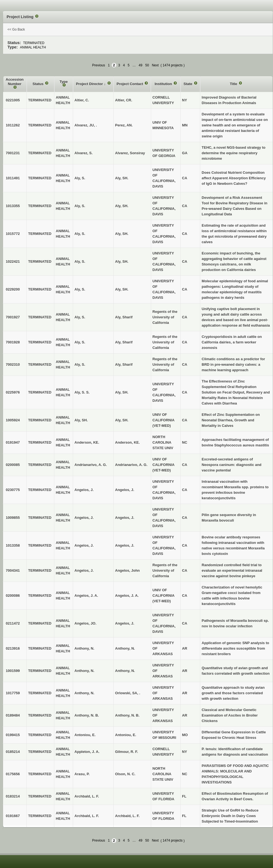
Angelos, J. (125, 490)
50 (147, 65)
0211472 (13, 623)
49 (140, 65)
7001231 (13, 153)
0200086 (13, 596)
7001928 (13, 342)
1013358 (13, 545)
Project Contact (130, 84)
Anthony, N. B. (127, 715)
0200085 (13, 465)
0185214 (13, 752)
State (188, 84)
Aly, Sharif (124, 317)
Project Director (90, 84)
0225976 (13, 392)
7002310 (13, 364)
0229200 (13, 289)
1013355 (13, 206)
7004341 (13, 570)
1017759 (13, 693)
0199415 (13, 735)
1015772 (13, 234)
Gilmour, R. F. (126, 752)
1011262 (13, 125)
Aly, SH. (122, 178)
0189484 (13, 715)
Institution (164, 84)
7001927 (13, 317)
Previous (99, 65)
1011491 (13, 178)
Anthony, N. (125, 648)
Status (38, 84)
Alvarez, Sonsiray (130, 153)
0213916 (13, 648)
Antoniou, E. (126, 735)
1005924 (13, 420)
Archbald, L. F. (127, 816)
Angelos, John (127, 570)
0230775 (13, 490)
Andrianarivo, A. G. (131, 465)
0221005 (13, 100)
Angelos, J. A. (127, 596)
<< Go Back (16, 29)
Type (64, 82)
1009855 (13, 518)
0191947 (13, 442)
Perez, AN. (124, 125)
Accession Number (15, 82)
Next (155, 65)
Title (234, 84)
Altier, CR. (124, 100)
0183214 (13, 796)
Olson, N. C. (125, 774)
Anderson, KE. (127, 442)
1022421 (13, 261)
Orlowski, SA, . (128, 693)
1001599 (13, 671)
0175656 (13, 774)
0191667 (13, 816)
